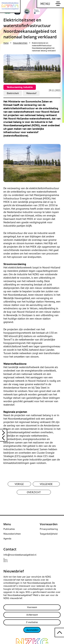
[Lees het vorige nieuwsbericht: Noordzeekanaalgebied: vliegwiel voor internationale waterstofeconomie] (3, 432)
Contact (10, 549)
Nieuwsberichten (20, 43)
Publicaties (9, 529)
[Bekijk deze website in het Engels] (57, 12)
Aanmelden (32, 630)
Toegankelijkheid (49, 534)
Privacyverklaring (49, 529)
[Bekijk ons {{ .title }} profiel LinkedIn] (5, 560)
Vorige (19, 484)
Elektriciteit (13, 93)
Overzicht (34, 492)
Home (6, 43)
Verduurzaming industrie (20, 87)
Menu (7, 524)
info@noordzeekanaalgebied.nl (20, 555)
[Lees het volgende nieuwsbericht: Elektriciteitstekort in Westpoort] (3, 438)
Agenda (7, 539)
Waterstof (31, 93)
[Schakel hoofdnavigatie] (50, 4)
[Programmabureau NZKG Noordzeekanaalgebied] (10, 6)
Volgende (46, 484)
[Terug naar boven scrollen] (59, 632)
